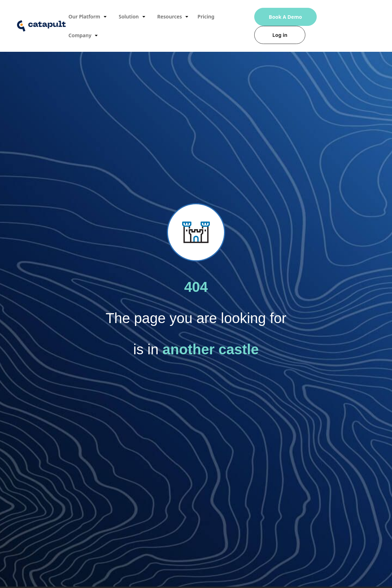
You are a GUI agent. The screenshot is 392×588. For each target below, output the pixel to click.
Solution (133, 17)
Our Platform (89, 17)
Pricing (206, 16)
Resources (174, 17)
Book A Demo (285, 17)
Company (84, 35)
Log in (280, 35)
